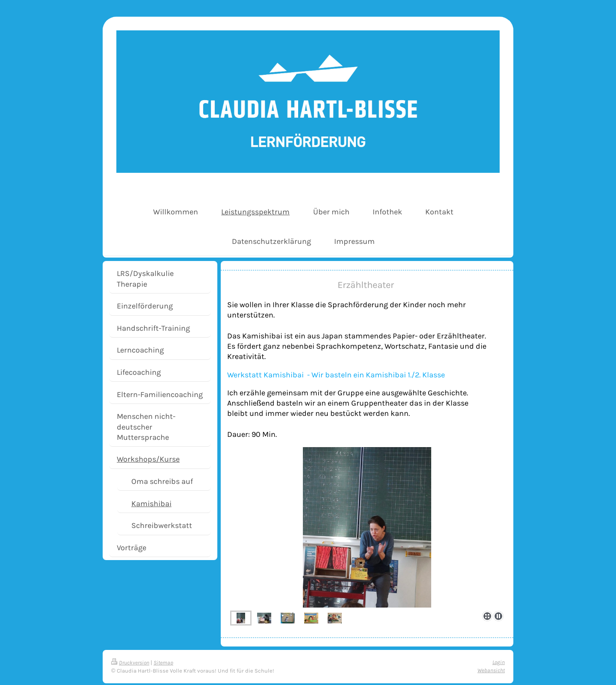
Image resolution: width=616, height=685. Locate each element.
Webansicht (491, 670)
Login (499, 662)
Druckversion (130, 663)
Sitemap (163, 663)
